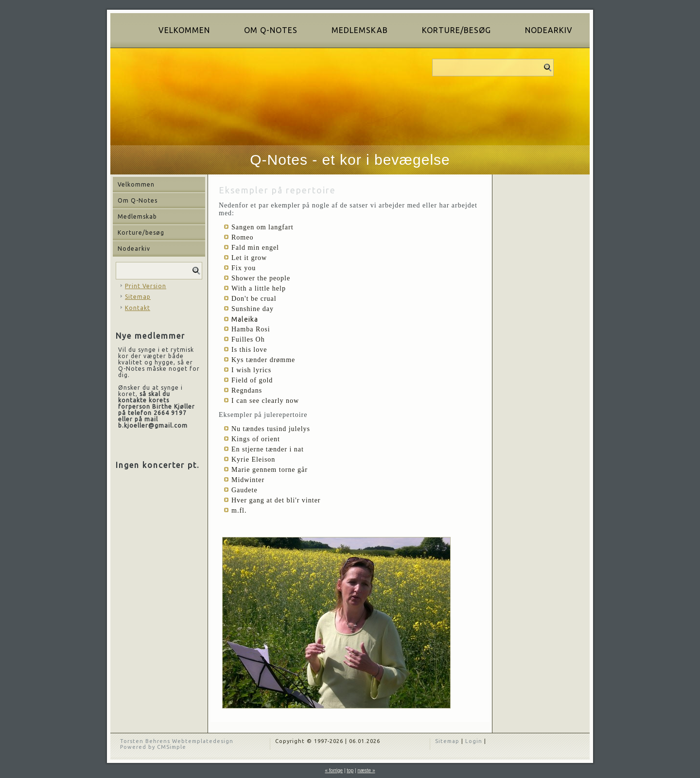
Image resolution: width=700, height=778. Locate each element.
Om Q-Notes (271, 30)
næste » (366, 770)
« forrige (334, 770)
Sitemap (138, 297)
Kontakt (138, 308)
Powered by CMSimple (153, 747)
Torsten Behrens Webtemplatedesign (177, 741)
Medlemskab (360, 30)
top (350, 770)
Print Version (146, 286)
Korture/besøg (456, 30)
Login (474, 741)
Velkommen (184, 30)
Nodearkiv (549, 30)
